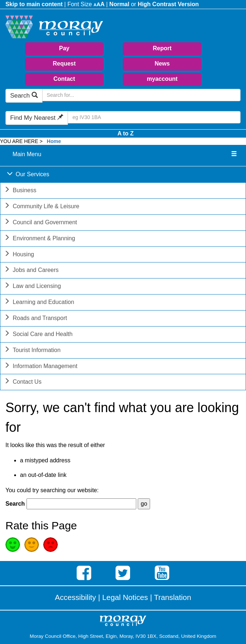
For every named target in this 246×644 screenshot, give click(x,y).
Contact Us (23, 382)
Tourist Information (32, 351)
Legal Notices (125, 597)
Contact (64, 79)
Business (20, 191)
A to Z (126, 133)
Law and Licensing (33, 287)
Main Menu (27, 154)
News (162, 64)
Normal (119, 4)
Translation (173, 597)
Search (24, 96)
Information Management (41, 367)
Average (32, 545)
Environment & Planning (40, 239)
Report (162, 48)
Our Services (28, 175)
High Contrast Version (168, 4)
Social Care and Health (38, 335)
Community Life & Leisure (42, 207)
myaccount (162, 79)
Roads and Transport (35, 319)
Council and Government (41, 223)
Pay (64, 48)
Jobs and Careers (31, 271)
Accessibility (75, 597)
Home (54, 141)
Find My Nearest (37, 118)
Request (64, 64)
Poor (51, 545)
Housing (19, 255)
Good (13, 545)
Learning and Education (39, 303)
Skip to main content (34, 4)
